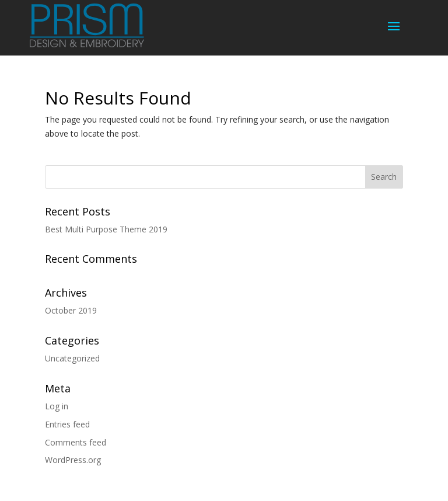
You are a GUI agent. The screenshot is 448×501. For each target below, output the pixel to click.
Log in (57, 406)
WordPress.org (73, 460)
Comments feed (76, 442)
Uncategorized (72, 358)
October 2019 (71, 310)
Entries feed (67, 424)
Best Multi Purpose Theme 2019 (106, 229)
